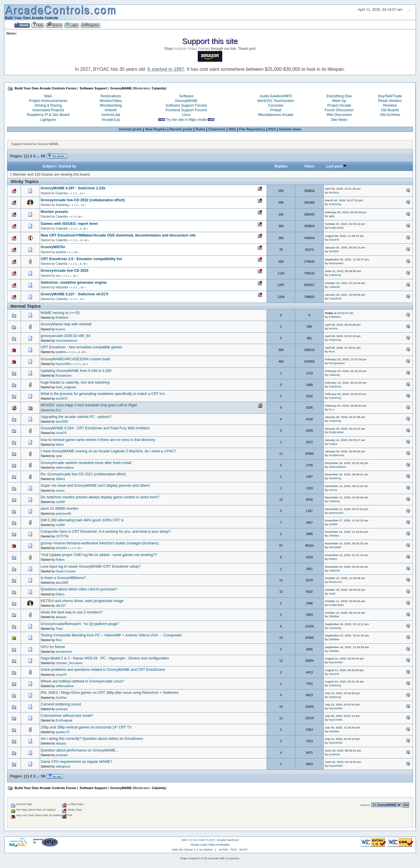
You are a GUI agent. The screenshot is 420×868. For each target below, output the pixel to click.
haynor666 (63, 364)
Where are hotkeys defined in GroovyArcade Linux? (83, 681)
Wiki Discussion (339, 115)
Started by (68, 166)
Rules (200, 129)
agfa (331, 216)
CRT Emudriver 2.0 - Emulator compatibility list (82, 259)
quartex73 (63, 732)
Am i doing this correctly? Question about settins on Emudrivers (92, 739)
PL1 (58, 410)
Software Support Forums (186, 105)
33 (82, 287)
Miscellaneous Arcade (276, 115)
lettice (60, 444)
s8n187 (61, 606)
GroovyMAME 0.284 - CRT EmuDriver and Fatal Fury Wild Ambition (95, 428)
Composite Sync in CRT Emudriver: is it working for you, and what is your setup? (106, 532)
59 (43, 156)
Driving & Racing (48, 105)
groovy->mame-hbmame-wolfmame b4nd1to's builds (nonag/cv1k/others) (100, 543)
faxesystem (336, 263)
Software (186, 96)
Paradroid (335, 298)
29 (74, 276)
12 (84, 364)
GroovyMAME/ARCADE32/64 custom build (76, 359)
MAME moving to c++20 (60, 313)
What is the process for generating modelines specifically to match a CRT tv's (103, 394)
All (79, 217)
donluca (334, 192)
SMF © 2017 (207, 840)
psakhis (61, 252)
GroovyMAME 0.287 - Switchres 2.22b (73, 188)
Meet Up (339, 101)
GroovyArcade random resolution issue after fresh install (86, 463)
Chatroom (217, 129)
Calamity (159, 88)
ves (58, 276)
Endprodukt (336, 228)
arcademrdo (336, 455)
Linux (186, 115)
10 (81, 240)
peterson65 (63, 514)
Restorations (111, 96)
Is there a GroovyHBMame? (63, 578)
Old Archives (390, 115)
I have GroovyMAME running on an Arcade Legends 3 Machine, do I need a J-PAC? (108, 451)
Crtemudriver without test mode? (67, 716)
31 (81, 299)
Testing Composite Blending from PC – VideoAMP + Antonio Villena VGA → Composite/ (111, 635)
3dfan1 (60, 479)
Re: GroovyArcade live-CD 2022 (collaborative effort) (83, 474)
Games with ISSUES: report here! (70, 224)
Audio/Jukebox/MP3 (276, 96)
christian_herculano (69, 663)
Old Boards (390, 110)
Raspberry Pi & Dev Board (48, 115)
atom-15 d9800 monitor (60, 509)
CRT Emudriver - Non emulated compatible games (82, 347)
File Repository (252, 129)
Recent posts (181, 129)
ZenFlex (61, 698)
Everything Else (339, 96)
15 (83, 205)
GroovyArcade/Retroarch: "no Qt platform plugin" (80, 624)
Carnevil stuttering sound (61, 704)
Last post (337, 166)
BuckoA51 (335, 582)
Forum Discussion (339, 110)
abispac (61, 617)
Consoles (276, 105)
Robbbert (62, 317)
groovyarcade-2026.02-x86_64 (66, 336)
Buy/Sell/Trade (390, 96)
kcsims (60, 329)
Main (48, 96)
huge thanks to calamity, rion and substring (75, 382)
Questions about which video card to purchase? (79, 589)
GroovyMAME (186, 101)
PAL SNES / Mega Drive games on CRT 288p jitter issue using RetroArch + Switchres (110, 693)
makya (333, 444)
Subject (49, 166)
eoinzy (60, 491)
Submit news (290, 129)
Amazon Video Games (192, 49)
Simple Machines (228, 840)
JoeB (332, 593)
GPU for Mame (53, 647)
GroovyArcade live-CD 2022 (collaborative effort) (83, 200)
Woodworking (111, 105)
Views (309, 166)
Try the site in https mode (186, 120)
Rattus (60, 560)
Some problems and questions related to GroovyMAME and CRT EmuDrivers (103, 670)
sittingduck (63, 766)
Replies (281, 166)
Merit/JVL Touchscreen (276, 101)
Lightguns (48, 120)
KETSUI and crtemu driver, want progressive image (82, 601)
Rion (332, 351)
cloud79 (334, 240)
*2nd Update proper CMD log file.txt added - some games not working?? (99, 555)
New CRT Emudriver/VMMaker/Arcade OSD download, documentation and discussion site (118, 235)
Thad (59, 629)
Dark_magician (66, 387)
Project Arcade (339, 105)
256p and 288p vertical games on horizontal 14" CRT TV (86, 727)
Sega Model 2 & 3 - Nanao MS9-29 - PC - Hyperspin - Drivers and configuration (105, 658)
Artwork (111, 110)
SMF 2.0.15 (189, 840)
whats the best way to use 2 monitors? (72, 612)
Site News (339, 120)
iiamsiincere (64, 652)
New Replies (156, 129)
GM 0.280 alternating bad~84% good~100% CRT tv (82, 520)
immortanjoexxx (66, 341)
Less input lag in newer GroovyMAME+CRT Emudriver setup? (91, 567)
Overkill (334, 251)
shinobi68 (335, 547)
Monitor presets (55, 212)
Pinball (276, 110)
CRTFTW (62, 536)
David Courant (66, 571)
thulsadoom (64, 375)
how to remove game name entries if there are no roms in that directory (98, 440)
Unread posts (130, 129)
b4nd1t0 (61, 548)
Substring (62, 205)
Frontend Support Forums (186, 110)
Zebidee (334, 536)
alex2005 (62, 421)
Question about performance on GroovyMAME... (80, 750)
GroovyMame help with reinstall (66, 324)
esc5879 (62, 398)
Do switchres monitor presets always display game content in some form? (100, 497)
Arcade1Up (111, 120)
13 (81, 193)
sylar (59, 456)
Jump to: (365, 805)
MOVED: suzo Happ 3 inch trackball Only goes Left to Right (89, 405)
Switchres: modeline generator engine (74, 283)
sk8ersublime (65, 467)
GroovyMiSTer (53, 247)
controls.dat (111, 115)
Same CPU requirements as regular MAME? (77, 762)
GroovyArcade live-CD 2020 (65, 271)
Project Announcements (48, 101)
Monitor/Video (111, 101)
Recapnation (337, 363)
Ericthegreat (64, 720)
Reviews (390, 105)
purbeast (62, 709)
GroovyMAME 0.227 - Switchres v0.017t (75, 294)
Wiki (232, 129)
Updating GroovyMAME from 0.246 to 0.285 (76, 371)
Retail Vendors (390, 101)
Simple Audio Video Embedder (210, 845)
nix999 (60, 502)
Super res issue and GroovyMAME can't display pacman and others (95, 486)
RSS (272, 129)
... (39, 156)
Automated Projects (48, 110)
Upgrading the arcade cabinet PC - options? (76, 417)
